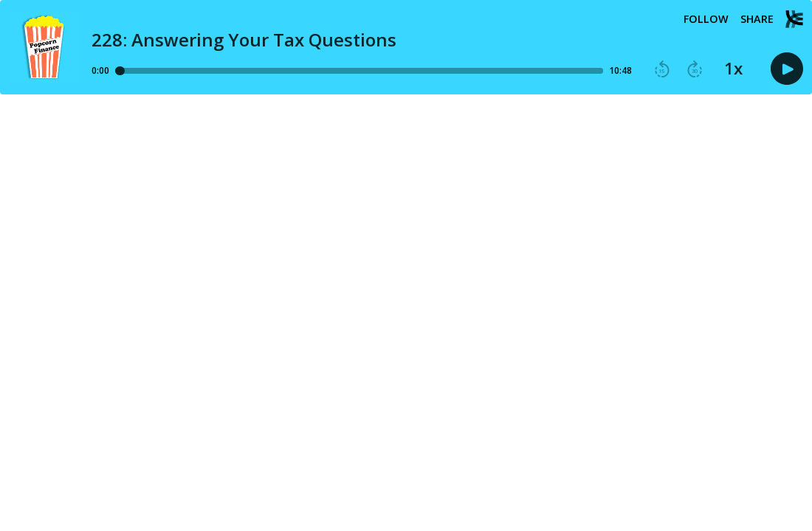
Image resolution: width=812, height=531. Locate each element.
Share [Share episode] (757, 19)
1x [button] (733, 69)
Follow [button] (706, 19)
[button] (662, 69)
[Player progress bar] (359, 71)
